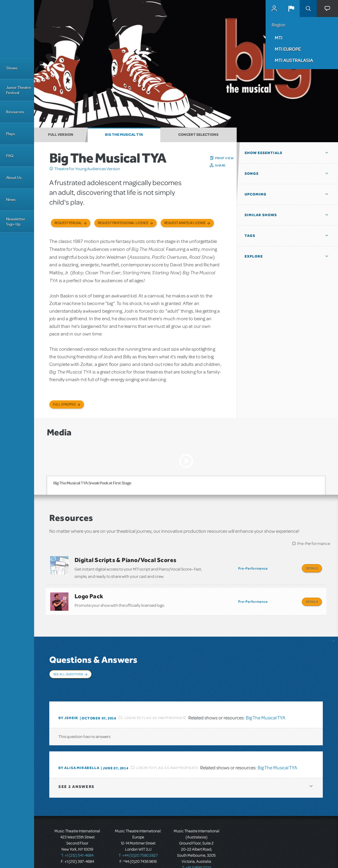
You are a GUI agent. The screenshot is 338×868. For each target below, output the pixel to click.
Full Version (61, 135)
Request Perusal (68, 223)
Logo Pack (89, 593)
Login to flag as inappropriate (155, 703)
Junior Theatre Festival (19, 90)
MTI (279, 38)
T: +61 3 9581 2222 (197, 853)
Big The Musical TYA (124, 135)
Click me (51, 169)
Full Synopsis (64, 404)
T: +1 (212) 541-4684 (77, 841)
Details (312, 568)
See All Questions (68, 668)
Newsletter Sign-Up (16, 222)
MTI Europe (288, 49)
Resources (15, 112)
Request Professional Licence (123, 223)
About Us (14, 178)
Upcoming (256, 194)
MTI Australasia (294, 60)
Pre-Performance (314, 544)
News (11, 200)
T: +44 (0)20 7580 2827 (138, 841)
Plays (10, 134)
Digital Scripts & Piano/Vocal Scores (125, 560)
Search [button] (308, 9)
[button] (291, 9)
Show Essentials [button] (263, 153)
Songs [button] (252, 174)
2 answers (77, 772)
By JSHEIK (68, 703)
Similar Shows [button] (261, 215)
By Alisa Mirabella (79, 753)
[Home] (17, 29)
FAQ (10, 156)
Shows (12, 68)
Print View (224, 158)
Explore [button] (254, 256)
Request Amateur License (185, 223)
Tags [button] (250, 236)
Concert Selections (198, 135)
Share (220, 165)
